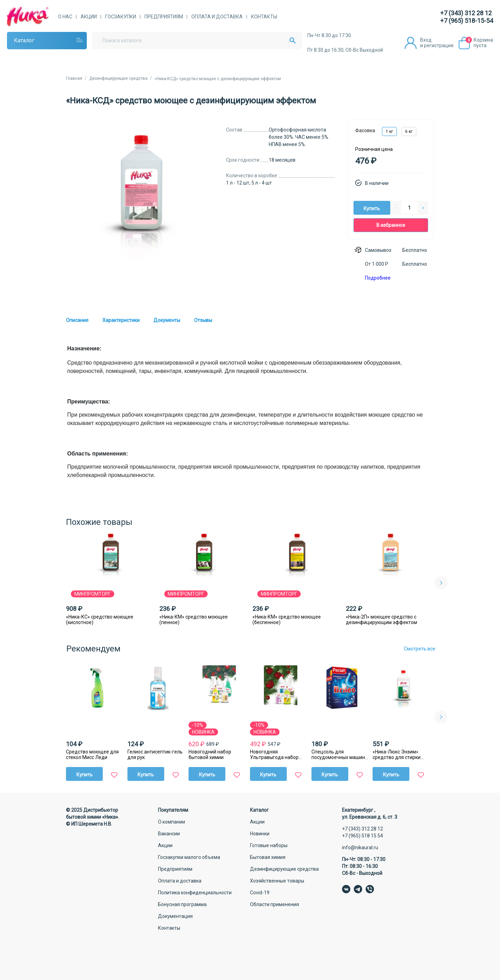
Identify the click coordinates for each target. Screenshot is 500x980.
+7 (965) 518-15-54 (467, 21)
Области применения (274, 904)
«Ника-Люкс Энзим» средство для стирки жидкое (397, 755)
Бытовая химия (268, 857)
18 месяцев (282, 160)
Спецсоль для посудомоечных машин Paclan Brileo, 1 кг (338, 755)
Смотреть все (420, 649)
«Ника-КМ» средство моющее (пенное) (194, 620)
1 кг (389, 131)
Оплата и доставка (217, 17)
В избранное (391, 225)
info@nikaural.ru (360, 847)
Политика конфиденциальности (195, 893)
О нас (65, 17)
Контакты (264, 17)
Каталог (24, 40)
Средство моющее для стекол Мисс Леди (92, 755)
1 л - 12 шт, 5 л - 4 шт (249, 183)
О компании (172, 822)
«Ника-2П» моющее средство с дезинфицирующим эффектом (381, 620)
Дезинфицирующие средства (284, 869)
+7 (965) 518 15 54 (362, 836)
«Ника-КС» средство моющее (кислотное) (100, 620)
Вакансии (169, 834)
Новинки (260, 834)
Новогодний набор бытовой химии (210, 755)
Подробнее (378, 278)
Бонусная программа (182, 904)
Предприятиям (164, 17)
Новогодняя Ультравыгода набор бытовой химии (274, 755)
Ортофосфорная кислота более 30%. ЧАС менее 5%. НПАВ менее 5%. (299, 137)
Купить (372, 208)
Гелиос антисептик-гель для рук (155, 755)
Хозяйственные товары (277, 881)
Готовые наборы (269, 845)
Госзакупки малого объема (189, 857)
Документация (175, 916)
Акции (89, 17)
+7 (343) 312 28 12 (466, 13)
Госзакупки (121, 17)
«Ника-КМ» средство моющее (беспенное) (287, 620)
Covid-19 (260, 893)
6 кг (409, 131)
